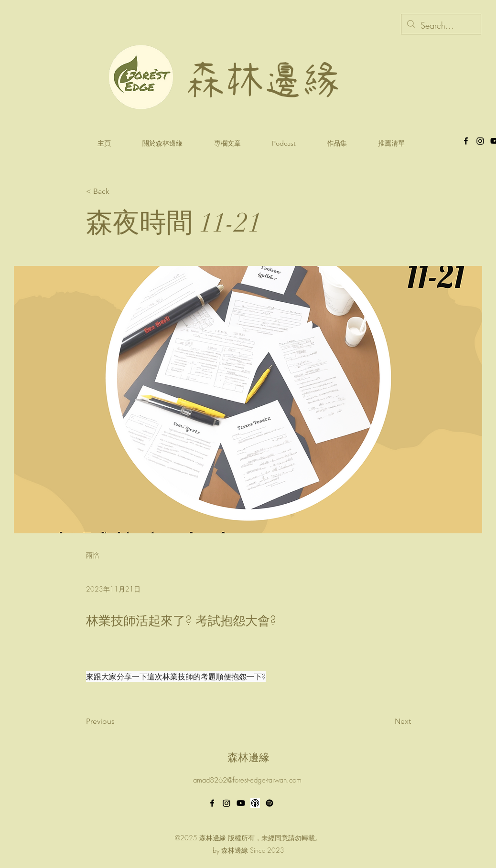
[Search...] (441, 26)
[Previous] (118, 722)
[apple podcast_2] (255, 803)
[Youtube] (241, 803)
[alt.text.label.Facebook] (466, 141)
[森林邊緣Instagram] (480, 141)
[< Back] (118, 192)
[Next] (387, 722)
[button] (284, 143)
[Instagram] (226, 803)
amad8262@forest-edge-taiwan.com (247, 780)
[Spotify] (270, 803)
